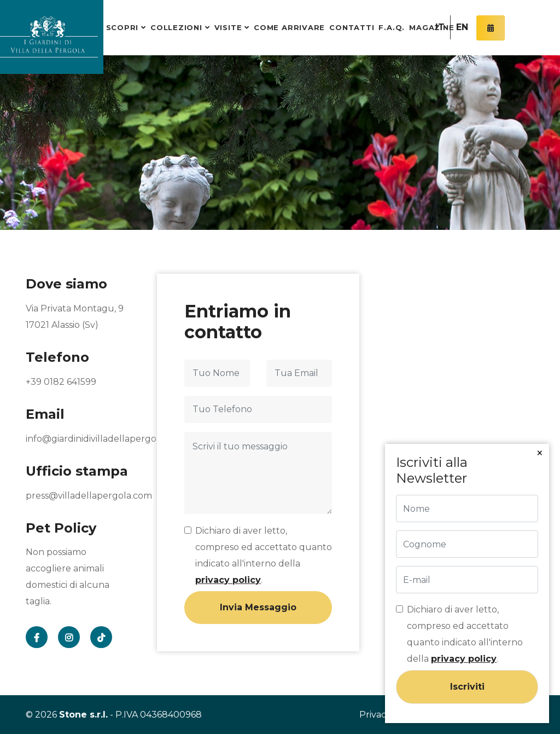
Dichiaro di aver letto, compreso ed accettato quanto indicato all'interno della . (264, 555)
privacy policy (228, 580)
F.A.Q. (392, 27)
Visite (228, 27)
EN (462, 27)
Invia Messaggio (258, 607)
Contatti (352, 27)
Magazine (431, 27)
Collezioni (176, 27)
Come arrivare (289, 27)
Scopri (122, 27)
